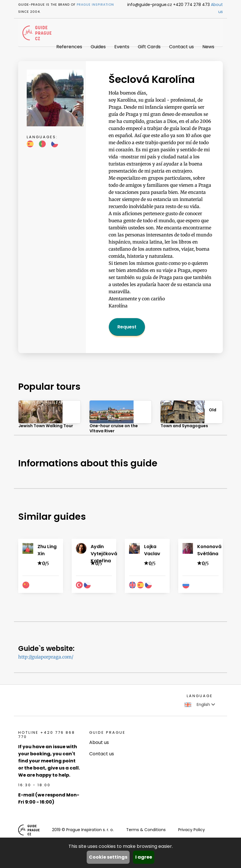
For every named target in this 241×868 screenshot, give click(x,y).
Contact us (181, 47)
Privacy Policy (192, 830)
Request (127, 327)
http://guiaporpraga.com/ (46, 657)
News (208, 47)
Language (200, 696)
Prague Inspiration (95, 5)
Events (122, 47)
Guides (98, 47)
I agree (144, 857)
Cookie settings (108, 857)
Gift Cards (149, 47)
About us (99, 742)
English (200, 705)
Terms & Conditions (146, 830)
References (69, 47)
